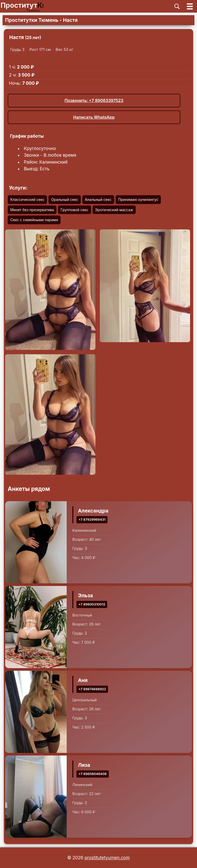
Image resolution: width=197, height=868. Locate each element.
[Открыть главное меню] (190, 6)
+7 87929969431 (92, 519)
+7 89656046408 (93, 774)
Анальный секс (98, 199)
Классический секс (27, 199)
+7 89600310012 (92, 604)
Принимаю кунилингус (138, 199)
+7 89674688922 (92, 689)
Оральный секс (65, 199)
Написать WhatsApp (94, 117)
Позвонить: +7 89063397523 (94, 100)
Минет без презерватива (32, 210)
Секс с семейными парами (34, 220)
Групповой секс (74, 210)
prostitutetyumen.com (107, 858)
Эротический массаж (114, 210)
